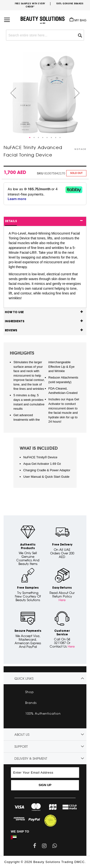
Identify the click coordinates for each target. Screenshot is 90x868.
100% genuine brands (70, 3)
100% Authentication (43, 713)
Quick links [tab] (24, 678)
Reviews (11, 331)
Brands (31, 703)
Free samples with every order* (30, 5)
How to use (14, 312)
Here (62, 600)
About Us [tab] (22, 735)
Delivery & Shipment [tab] (31, 759)
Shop (30, 692)
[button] (13, 93)
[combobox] (45, 35)
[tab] (45, 221)
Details (11, 221)
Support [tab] (21, 747)
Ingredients (15, 321)
